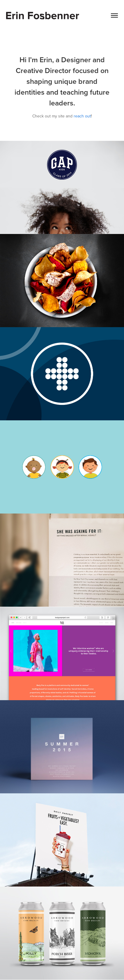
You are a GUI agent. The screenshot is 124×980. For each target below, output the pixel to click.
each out (83, 116)
